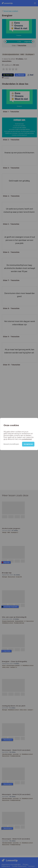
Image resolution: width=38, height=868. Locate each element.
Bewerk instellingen (11, 444)
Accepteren (28, 444)
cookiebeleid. (27, 439)
